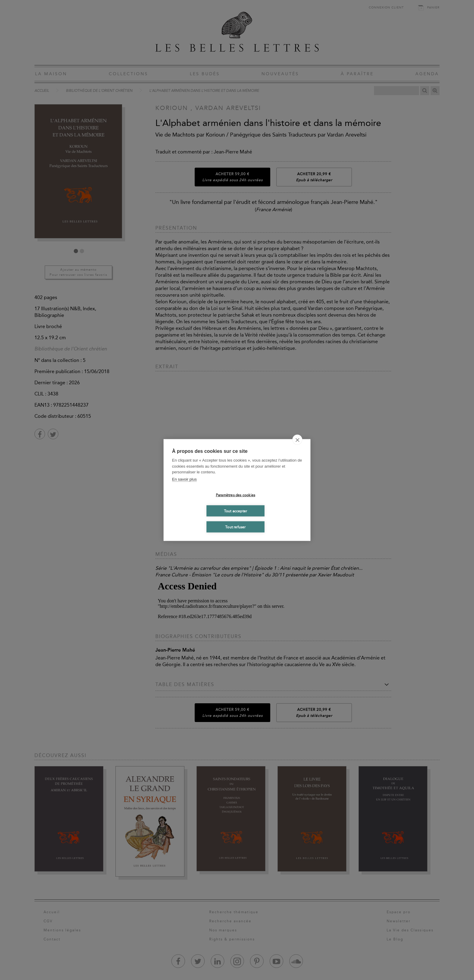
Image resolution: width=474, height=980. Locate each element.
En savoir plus (184, 479)
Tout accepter (236, 511)
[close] (297, 440)
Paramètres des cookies (235, 495)
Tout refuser (235, 527)
